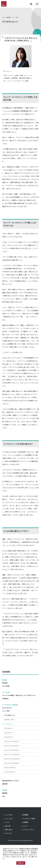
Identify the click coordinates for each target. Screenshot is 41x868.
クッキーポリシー (23, 857)
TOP (3, 17)
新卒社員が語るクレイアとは (10, 781)
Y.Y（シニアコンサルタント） (12, 741)
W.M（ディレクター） (10, 720)
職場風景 (5, 793)
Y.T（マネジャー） (9, 724)
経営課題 (25, 815)
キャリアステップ (7, 708)
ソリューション (9, 819)
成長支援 (5, 784)
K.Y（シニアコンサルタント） (12, 750)
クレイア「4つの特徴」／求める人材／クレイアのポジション (19, 695)
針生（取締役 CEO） (10, 715)
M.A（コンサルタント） (10, 768)
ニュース (25, 826)
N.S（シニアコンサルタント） (12, 763)
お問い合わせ (9, 830)
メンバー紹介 (15, 17)
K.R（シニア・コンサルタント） (12, 759)
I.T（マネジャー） (9, 728)
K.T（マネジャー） (9, 733)
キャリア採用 (6, 686)
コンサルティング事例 (29, 819)
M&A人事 (8, 826)
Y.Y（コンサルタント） (10, 772)
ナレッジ (7, 822)
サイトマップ (8, 833)
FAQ (3, 796)
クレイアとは (9, 815)
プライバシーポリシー (29, 830)
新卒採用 (5, 683)
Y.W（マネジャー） (9, 737)
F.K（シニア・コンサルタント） (12, 754)
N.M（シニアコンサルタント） (12, 746)
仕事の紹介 (5, 699)
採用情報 (8, 17)
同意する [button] (21, 863)
